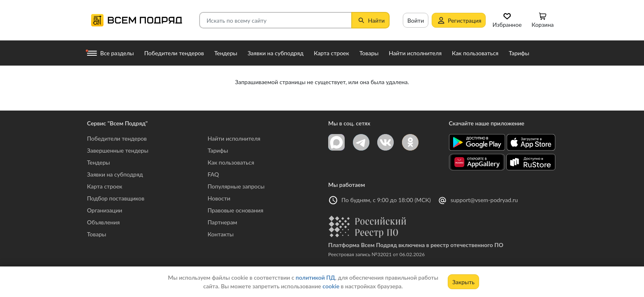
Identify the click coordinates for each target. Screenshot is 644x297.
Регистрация (459, 20)
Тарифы (218, 150)
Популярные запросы (236, 186)
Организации (105, 210)
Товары (96, 234)
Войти (416, 20)
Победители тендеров (117, 138)
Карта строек (105, 186)
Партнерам (223, 222)
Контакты (221, 234)
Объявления (103, 222)
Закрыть (463, 282)
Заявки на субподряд (115, 174)
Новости (219, 198)
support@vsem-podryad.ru (484, 200)
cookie (331, 286)
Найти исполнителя (234, 138)
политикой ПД (315, 277)
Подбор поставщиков (116, 198)
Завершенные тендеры (118, 150)
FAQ (214, 174)
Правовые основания (236, 210)
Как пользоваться (231, 162)
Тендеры (99, 162)
